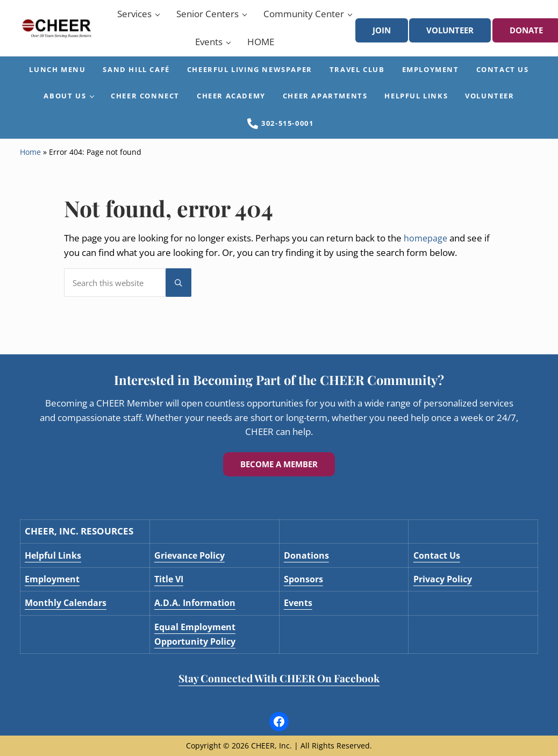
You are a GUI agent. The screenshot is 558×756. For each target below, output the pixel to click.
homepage (426, 252)
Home (30, 167)
